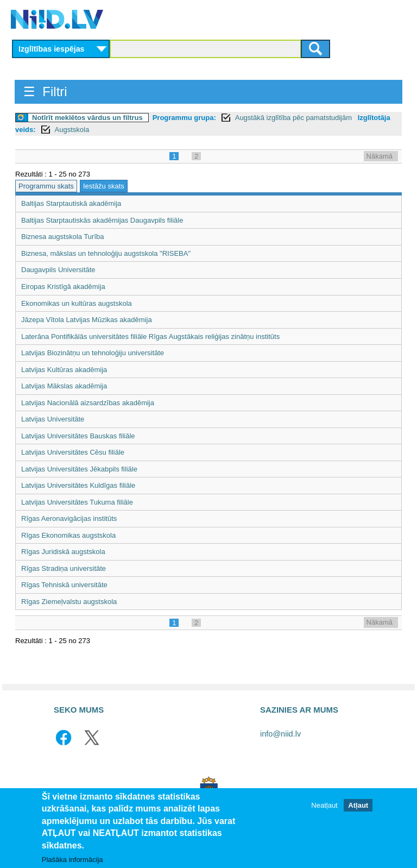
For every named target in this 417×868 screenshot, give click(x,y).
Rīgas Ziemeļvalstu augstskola (69, 602)
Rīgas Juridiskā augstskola (63, 552)
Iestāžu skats (104, 186)
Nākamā (380, 156)
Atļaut (358, 805)
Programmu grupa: (184, 118)
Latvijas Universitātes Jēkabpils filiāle (79, 469)
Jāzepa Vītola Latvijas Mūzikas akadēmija (87, 320)
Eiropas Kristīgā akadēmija (63, 287)
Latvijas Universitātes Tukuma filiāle (77, 502)
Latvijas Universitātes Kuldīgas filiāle (78, 485)
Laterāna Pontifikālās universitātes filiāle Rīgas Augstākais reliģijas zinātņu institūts (150, 336)
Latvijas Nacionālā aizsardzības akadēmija (88, 403)
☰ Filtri (45, 92)
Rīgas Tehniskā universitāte (64, 585)
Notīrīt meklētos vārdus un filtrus (87, 118)
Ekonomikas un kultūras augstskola (77, 303)
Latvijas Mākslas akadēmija (64, 386)
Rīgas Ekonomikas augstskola (68, 535)
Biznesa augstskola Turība (62, 237)
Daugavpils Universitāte (58, 270)
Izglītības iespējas (52, 49)
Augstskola (72, 130)
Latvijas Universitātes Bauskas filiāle (78, 436)
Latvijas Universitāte (53, 419)
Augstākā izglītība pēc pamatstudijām (295, 118)
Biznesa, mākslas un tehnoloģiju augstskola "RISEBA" (106, 253)
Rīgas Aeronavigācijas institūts (69, 518)
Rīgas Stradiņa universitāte (64, 568)
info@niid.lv (280, 734)
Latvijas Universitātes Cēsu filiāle (73, 452)
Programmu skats (46, 186)
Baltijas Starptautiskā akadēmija (71, 203)
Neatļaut (324, 805)
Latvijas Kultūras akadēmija (64, 370)
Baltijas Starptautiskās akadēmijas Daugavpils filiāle (102, 220)
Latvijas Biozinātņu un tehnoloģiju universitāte (93, 353)
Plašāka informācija (72, 860)
